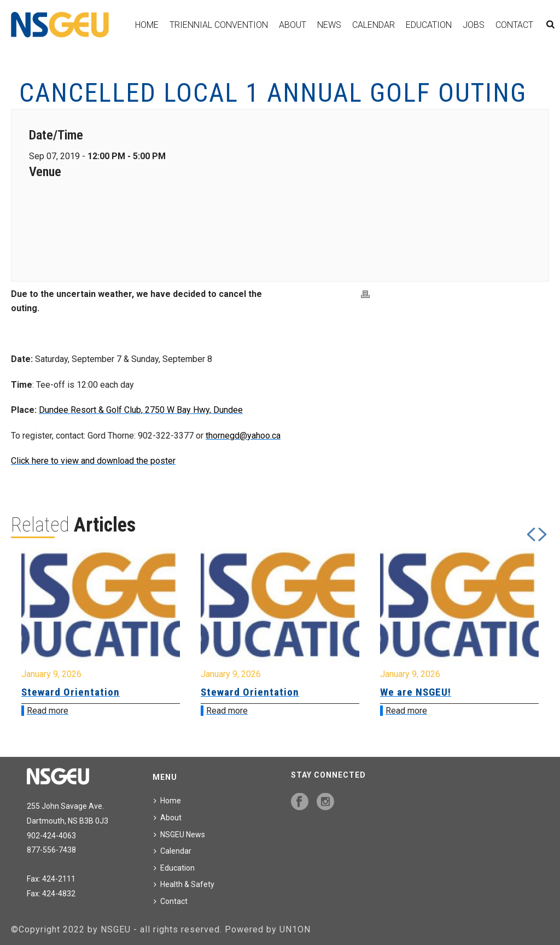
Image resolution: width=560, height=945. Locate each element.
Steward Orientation (71, 692)
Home (147, 25)
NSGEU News (179, 835)
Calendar (374, 25)
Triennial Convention (219, 25)
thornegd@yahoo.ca (243, 436)
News (329, 25)
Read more (48, 711)
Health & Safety (184, 884)
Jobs (474, 25)
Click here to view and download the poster (93, 461)
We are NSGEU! (416, 692)
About (293, 25)
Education (429, 25)
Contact (514, 25)
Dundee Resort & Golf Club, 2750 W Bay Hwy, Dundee (141, 410)
